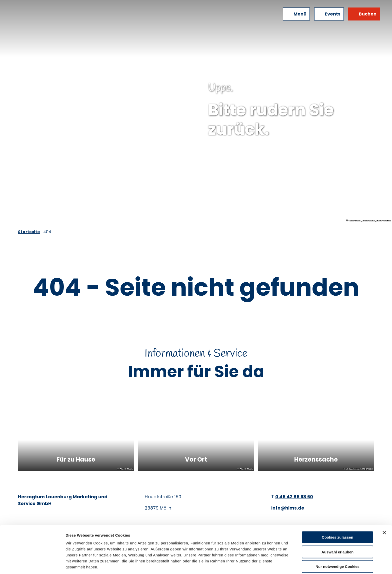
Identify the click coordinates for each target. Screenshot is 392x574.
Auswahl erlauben (337, 533)
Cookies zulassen (337, 518)
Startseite (29, 232)
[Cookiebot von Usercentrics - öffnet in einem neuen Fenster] (32, 564)
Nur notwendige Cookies (337, 547)
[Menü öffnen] (296, 14)
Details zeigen (266, 564)
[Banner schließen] (384, 514)
